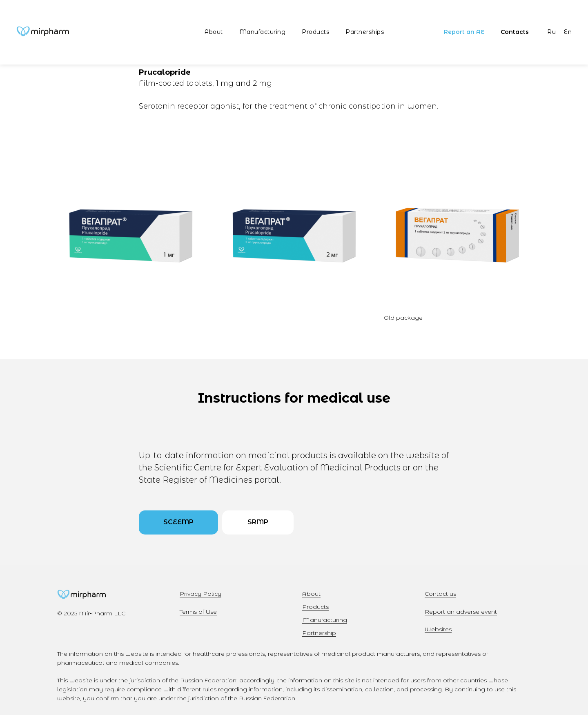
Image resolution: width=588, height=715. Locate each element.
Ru (551, 32)
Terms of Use (198, 612)
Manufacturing (263, 32)
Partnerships (365, 32)
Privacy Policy (200, 594)
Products (315, 32)
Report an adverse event (461, 612)
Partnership (319, 633)
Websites (438, 629)
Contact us (440, 594)
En (568, 32)
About (214, 32)
